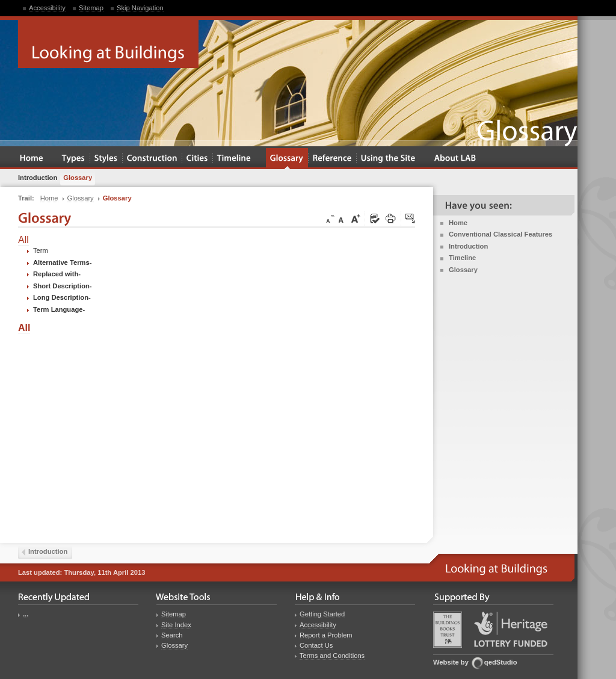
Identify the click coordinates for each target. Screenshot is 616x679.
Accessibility (47, 8)
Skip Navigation (140, 8)
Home (458, 223)
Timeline (462, 258)
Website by (451, 662)
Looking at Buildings (108, 44)
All (23, 240)
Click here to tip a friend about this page (411, 219)
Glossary (463, 270)
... (26, 614)
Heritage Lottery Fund (511, 629)
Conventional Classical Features (500, 234)
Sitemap (91, 8)
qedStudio (501, 662)
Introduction (468, 246)
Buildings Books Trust (448, 630)
